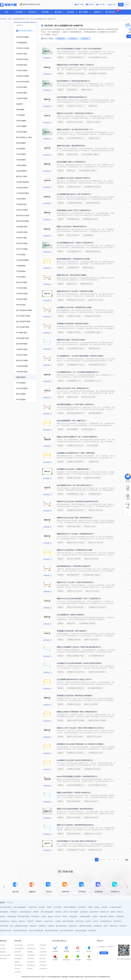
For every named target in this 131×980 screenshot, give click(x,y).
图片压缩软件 (74, 912)
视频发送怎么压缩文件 (91, 817)
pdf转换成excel (5, 921)
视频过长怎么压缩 (90, 526)
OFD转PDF (30, 921)
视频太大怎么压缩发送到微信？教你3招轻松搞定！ (76, 809)
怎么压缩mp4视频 (92, 445)
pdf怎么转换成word (6, 907)
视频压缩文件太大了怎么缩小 (76, 300)
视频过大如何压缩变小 (74, 801)
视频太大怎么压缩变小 (94, 122)
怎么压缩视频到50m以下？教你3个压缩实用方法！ (76, 243)
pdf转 (12, 926)
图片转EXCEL (31, 965)
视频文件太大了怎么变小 (74, 591)
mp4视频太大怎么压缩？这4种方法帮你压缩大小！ (76, 760)
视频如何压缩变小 (88, 268)
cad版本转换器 (11, 917)
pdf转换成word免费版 (21, 926)
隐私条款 (3, 952)
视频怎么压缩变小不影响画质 (76, 720)
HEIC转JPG (31, 962)
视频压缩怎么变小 (94, 138)
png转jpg (97, 907)
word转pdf (42, 907)
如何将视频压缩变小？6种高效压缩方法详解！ (74, 259)
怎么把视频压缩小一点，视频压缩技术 (94, 381)
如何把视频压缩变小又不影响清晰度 (98, 365)
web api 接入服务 (5, 955)
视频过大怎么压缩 (72, 397)
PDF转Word (61, 39)
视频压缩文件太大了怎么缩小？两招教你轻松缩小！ (76, 534)
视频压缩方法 (93, 106)
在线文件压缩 (79, 921)
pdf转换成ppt (120, 917)
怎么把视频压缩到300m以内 (75, 688)
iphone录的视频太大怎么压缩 (98, 57)
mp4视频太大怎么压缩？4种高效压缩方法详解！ (75, 307)
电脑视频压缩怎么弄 (86, 284)
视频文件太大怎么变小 (92, 591)
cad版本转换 (103, 917)
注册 (126, 4)
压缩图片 (49, 907)
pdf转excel (22, 921)
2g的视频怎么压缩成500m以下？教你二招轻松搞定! (76, 453)
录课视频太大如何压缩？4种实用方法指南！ (73, 324)
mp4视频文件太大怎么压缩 (92, 187)
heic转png (14, 921)
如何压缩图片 (82, 907)
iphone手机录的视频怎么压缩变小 (77, 57)
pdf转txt (106, 926)
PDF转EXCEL (31, 949)
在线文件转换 (4, 926)
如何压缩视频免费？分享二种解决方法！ (72, 421)
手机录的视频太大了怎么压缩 (76, 850)
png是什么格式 (48, 921)
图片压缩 (58, 917)
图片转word (123, 926)
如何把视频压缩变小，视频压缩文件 (77, 494)
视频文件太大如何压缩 (74, 559)
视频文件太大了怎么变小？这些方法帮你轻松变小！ (76, 582)
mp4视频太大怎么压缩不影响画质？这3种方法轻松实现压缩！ (80, 663)
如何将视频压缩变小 (73, 268)
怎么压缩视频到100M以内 (97, 656)
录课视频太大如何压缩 (74, 332)
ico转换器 (58, 921)
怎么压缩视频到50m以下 (74, 251)
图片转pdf (58, 912)
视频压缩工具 (114, 926)
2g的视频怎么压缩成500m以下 (76, 462)
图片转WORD (19, 965)
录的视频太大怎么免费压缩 (92, 478)
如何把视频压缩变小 (95, 494)
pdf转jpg (44, 917)
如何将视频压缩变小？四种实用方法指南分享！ (74, 566)
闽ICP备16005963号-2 (92, 977)
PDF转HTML (44, 969)
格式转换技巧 (14, 912)
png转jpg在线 (98, 926)
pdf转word (120, 912)
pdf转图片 (36, 912)
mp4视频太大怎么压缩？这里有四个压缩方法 (73, 178)
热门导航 (79, 4)
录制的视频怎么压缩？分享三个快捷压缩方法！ (74, 210)
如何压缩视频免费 (72, 429)
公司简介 (3, 945)
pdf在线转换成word (106, 921)
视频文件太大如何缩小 (74, 834)
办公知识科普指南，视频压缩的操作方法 (91, 154)
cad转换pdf (51, 926)
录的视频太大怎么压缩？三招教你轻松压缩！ (73, 469)
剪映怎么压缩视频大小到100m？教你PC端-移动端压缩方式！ (79, 647)
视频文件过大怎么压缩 (88, 397)
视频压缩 (61, 57)
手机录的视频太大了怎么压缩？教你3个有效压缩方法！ (77, 841)
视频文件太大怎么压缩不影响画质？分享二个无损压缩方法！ (79, 598)
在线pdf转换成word (25, 912)
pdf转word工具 (104, 912)
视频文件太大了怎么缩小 (96, 300)
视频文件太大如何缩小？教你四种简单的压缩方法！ (76, 825)
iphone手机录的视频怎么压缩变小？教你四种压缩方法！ (78, 776)
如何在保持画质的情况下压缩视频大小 (77, 413)
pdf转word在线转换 (68, 921)
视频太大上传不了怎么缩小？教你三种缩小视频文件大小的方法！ (81, 728)
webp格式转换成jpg (81, 931)
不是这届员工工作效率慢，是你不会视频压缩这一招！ (77, 106)
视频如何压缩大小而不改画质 (76, 74)
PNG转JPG (43, 965)
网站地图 (101, 977)
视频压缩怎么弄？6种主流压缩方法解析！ (72, 275)
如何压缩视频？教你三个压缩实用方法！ (72, 162)
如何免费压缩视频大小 (96, 413)
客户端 (112, 4)
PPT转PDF (43, 962)
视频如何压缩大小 (87, 90)
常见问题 (3, 949)
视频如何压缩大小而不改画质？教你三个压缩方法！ (76, 65)
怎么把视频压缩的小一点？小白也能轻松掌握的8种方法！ (78, 372)
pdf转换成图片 (73, 917)
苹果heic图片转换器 (24, 917)
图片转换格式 (4, 912)
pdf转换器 (111, 917)
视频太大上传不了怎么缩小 (75, 737)
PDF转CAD (31, 945)
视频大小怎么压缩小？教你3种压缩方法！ (72, 226)
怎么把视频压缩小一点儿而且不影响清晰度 (77, 365)
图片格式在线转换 (61, 926)
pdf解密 (90, 907)
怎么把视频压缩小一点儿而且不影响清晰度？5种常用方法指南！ (81, 356)
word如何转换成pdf (115, 907)
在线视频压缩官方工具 (21, 19)
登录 (121, 4)
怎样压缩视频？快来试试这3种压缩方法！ (72, 97)
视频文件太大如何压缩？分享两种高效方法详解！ (75, 550)
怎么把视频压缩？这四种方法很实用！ (71, 615)
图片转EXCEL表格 (6, 931)
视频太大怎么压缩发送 (74, 817)
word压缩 (88, 921)
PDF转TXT (18, 972)
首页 (7, 12)
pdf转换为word (73, 926)
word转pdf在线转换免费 (20, 931)
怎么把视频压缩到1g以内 (75, 203)
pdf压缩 (113, 912)
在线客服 (104, 953)
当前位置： (4, 19)
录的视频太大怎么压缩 (74, 478)
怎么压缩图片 (58, 907)
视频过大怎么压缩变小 (91, 801)
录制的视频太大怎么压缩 (90, 219)
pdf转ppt (3, 917)
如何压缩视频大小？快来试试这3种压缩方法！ (74, 81)
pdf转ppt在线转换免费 (51, 931)
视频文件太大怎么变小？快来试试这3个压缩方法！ (76, 113)
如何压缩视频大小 (72, 90)
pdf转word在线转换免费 (36, 931)
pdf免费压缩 (42, 926)
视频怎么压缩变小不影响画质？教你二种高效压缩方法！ (78, 712)
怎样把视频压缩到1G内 (93, 203)
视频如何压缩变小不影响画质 (97, 720)
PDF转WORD (19, 945)
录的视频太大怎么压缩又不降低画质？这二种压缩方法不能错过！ (81, 744)
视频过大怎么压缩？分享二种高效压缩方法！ (73, 388)
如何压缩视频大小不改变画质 (97, 74)
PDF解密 (30, 952)
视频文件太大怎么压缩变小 (75, 122)
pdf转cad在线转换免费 (66, 931)
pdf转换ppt (105, 907)
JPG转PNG (31, 959)
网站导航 (107, 977)
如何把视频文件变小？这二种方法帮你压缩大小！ (75, 485)
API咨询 (90, 4)
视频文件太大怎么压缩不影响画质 (77, 607)
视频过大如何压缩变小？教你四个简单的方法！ (74, 793)
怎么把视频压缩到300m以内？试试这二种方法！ (75, 679)
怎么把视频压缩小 (88, 235)
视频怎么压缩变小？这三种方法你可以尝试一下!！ (75, 129)
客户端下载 (3, 959)
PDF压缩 (73, 39)
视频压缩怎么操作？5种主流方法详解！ (71, 340)
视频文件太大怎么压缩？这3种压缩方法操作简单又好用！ (78, 501)
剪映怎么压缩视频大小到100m (76, 656)
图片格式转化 (117, 921)
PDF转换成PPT (19, 949)
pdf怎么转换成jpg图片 (20, 907)
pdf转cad (66, 912)
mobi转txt (95, 921)
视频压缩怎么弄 (72, 284)
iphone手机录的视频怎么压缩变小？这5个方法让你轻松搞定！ (80, 49)
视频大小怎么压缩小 (73, 235)
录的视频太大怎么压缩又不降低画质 (77, 510)
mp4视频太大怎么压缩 (74, 187)
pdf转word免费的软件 (70, 907)
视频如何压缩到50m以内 (93, 251)
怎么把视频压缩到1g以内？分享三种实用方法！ (74, 194)
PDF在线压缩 (35, 917)
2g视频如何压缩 (94, 462)
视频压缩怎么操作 (72, 154)
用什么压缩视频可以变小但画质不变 (77, 138)
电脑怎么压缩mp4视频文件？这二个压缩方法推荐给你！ (78, 437)
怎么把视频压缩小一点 (74, 381)
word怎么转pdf (32, 907)
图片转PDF (18, 952)
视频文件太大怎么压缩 (96, 510)
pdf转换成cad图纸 (85, 917)
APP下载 (101, 4)
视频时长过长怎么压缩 (74, 526)
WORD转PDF (31, 955)
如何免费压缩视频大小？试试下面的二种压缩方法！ (76, 404)
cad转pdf (95, 917)
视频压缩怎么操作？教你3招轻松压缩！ (71, 146)
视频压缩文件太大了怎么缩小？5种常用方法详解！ (76, 291)
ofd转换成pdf (92, 931)
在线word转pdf (94, 912)
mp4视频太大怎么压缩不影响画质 (98, 607)
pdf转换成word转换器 (85, 926)
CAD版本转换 (19, 955)
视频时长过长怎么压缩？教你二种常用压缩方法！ (75, 518)
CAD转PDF (43, 952)
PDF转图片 (43, 945)
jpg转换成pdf (84, 912)
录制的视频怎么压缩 (73, 219)
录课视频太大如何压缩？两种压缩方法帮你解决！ (75, 696)
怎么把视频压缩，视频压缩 (87, 623)
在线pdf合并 (33, 926)
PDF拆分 (65, 917)
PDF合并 (85, 39)
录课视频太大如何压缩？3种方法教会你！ (72, 631)
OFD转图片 (39, 921)
